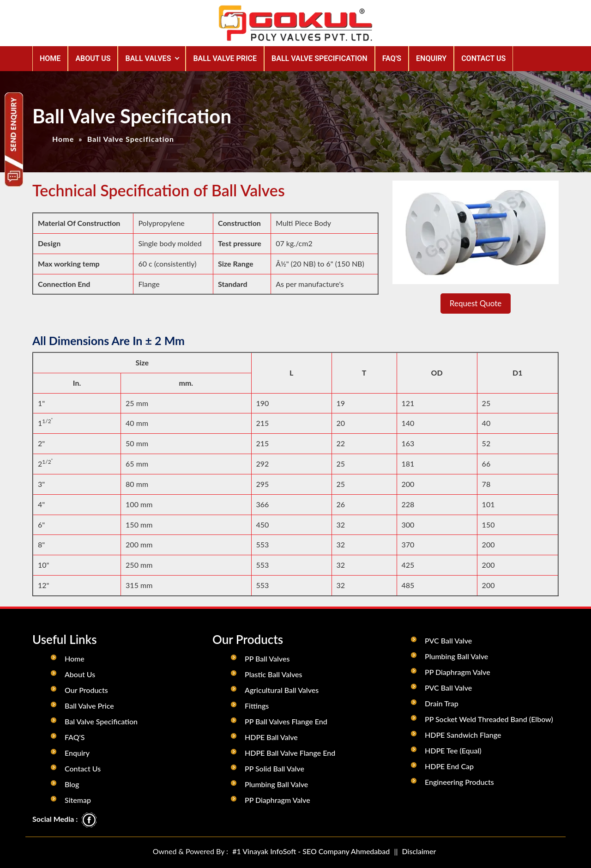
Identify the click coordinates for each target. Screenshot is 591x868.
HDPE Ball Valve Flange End (290, 753)
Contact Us (83, 768)
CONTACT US (483, 58)
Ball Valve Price (89, 706)
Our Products (86, 690)
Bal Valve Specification (101, 721)
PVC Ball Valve (448, 640)
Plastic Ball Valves (273, 674)
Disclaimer (419, 851)
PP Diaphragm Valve (277, 800)
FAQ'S (392, 58)
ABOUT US (93, 58)
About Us (80, 674)
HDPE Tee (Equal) (453, 750)
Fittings (257, 706)
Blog (72, 784)
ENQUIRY (431, 58)
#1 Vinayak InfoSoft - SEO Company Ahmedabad (311, 851)
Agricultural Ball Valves (282, 690)
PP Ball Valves (267, 659)
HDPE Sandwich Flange (463, 735)
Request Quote (476, 303)
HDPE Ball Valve (271, 737)
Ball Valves (148, 58)
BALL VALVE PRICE (225, 58)
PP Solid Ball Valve (274, 768)
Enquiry (77, 753)
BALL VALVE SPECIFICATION (320, 58)
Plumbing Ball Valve (276, 784)
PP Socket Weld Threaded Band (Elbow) (489, 719)
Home (50, 58)
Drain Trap (442, 703)
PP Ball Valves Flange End (286, 721)
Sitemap (78, 800)
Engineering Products (459, 782)
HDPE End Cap (449, 766)
